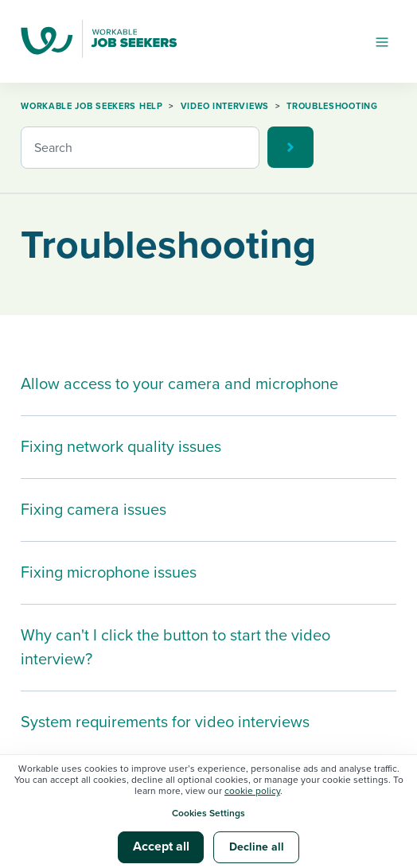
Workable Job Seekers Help (92, 106)
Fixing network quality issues (121, 447)
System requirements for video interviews (165, 722)
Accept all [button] (161, 847)
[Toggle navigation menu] (382, 41)
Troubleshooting (332, 106)
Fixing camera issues (94, 510)
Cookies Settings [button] (208, 813)
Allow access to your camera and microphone (179, 384)
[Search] (140, 148)
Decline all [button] (257, 847)
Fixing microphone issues (109, 573)
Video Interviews (225, 106)
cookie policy (252, 791)
